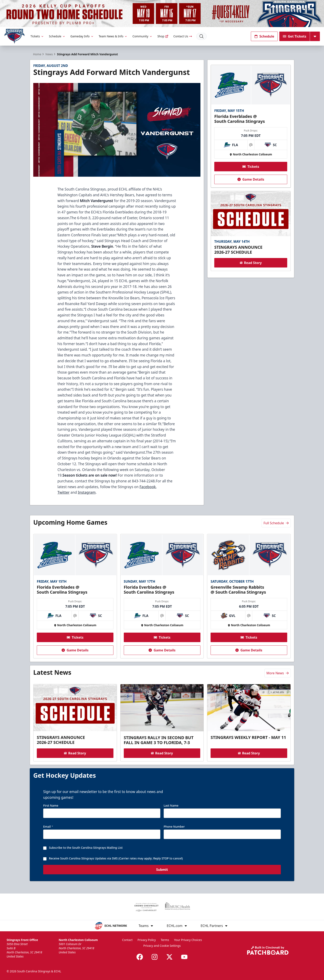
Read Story (251, 263)
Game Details (251, 179)
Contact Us (183, 36)
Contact (127, 940)
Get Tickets (295, 36)
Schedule (57, 36)
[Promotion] (162, 14)
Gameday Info (82, 36)
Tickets (37, 36)
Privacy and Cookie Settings (162, 946)
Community (142, 36)
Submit (162, 872)
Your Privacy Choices (188, 940)
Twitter (64, 492)
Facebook (148, 487)
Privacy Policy (147, 940)
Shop (163, 36)
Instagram (87, 492)
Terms (165, 940)
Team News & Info (113, 36)
